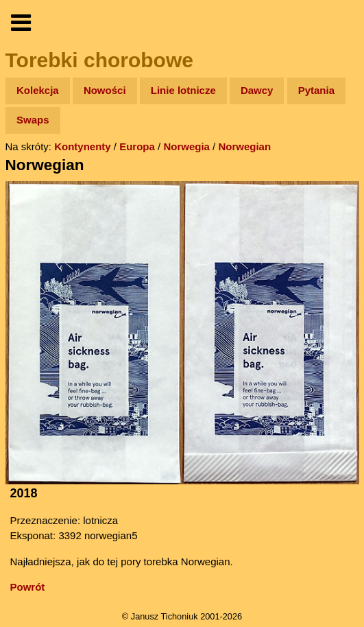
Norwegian (244, 146)
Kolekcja (38, 90)
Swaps (33, 120)
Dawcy (257, 90)
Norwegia (186, 146)
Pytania (316, 90)
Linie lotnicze (183, 90)
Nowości (105, 90)
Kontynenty (83, 146)
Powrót (28, 587)
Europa (137, 146)
